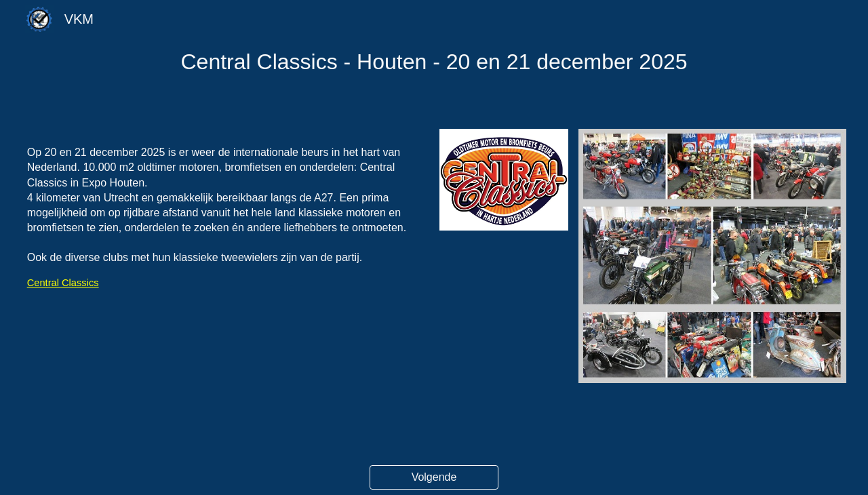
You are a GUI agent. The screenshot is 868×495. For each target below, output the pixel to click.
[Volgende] (434, 477)
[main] (434, 62)
